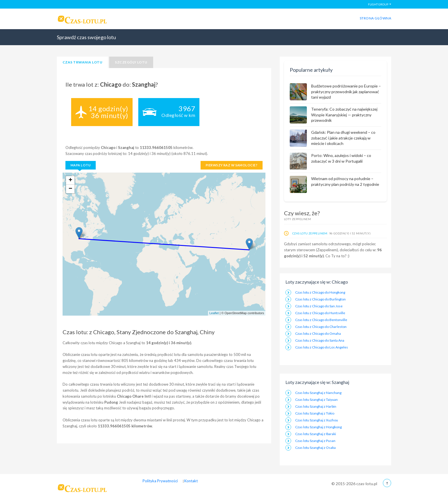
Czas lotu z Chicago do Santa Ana (320, 340)
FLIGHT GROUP (378, 4)
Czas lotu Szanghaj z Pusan (315, 441)
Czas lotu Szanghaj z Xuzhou (317, 420)
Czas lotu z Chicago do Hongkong (320, 292)
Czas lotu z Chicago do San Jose (319, 306)
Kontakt (191, 481)
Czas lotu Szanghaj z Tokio (315, 413)
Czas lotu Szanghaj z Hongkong (318, 427)
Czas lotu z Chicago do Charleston (321, 327)
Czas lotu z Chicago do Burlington (320, 299)
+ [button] (70, 180)
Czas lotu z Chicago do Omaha (318, 333)
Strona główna (375, 18)
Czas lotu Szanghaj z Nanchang (318, 393)
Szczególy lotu (131, 62)
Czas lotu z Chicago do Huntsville (320, 313)
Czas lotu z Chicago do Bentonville (321, 320)
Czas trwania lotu (82, 62)
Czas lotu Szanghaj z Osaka (315, 448)
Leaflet (214, 313)
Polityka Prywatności (160, 481)
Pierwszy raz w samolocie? (232, 165)
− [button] (70, 189)
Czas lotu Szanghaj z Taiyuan (316, 400)
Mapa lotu (81, 165)
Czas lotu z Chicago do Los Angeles (322, 347)
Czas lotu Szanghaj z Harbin (316, 406)
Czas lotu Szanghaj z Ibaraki (316, 434)
